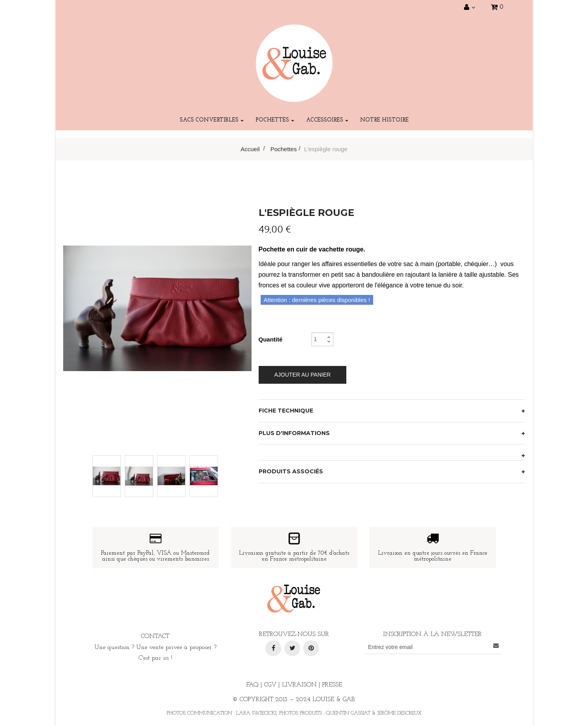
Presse (332, 685)
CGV (270, 685)
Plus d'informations (294, 433)
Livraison (299, 685)
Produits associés (291, 471)
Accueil (250, 149)
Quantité (271, 339)
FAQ (252, 685)
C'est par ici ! (155, 658)
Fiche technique (286, 411)
